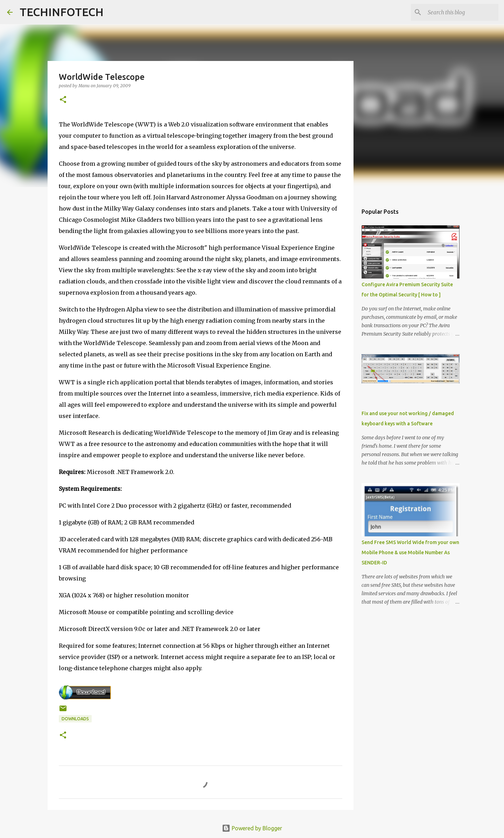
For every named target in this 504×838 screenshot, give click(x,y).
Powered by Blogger (252, 828)
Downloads (75, 719)
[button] (63, 100)
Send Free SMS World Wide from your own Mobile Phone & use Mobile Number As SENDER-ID (410, 552)
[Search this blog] (462, 12)
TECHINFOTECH (62, 12)
